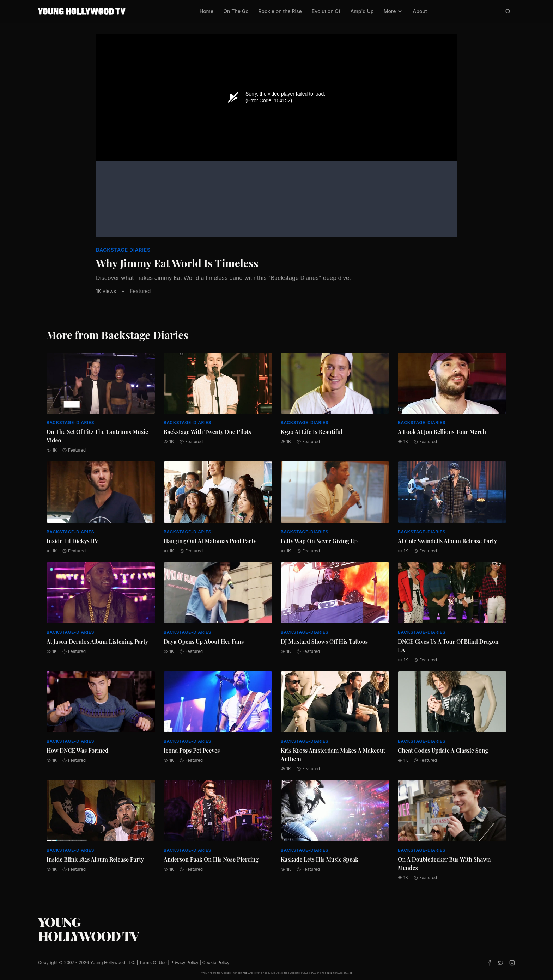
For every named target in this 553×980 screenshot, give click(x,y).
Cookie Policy (216, 963)
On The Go (236, 11)
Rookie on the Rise (280, 11)
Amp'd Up (362, 11)
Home (207, 11)
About (420, 11)
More (393, 11)
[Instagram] (512, 963)
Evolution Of (326, 11)
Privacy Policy (184, 963)
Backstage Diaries (123, 250)
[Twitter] (501, 963)
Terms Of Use (153, 963)
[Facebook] (490, 963)
